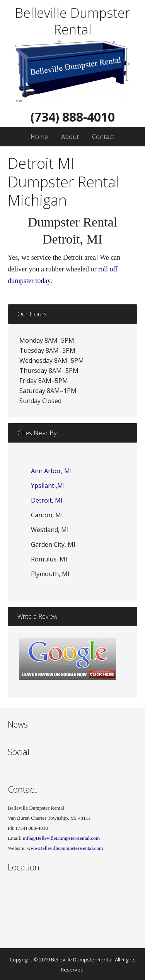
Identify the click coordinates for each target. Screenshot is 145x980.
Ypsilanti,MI (48, 486)
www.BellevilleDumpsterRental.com (65, 848)
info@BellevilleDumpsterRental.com (61, 838)
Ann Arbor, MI (51, 471)
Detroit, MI (47, 500)
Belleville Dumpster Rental (72, 21)
